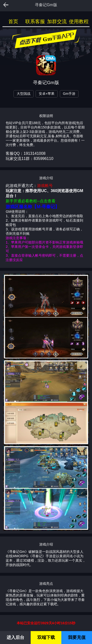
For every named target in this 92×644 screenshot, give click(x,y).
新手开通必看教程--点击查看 (31, 201)
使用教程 (79, 21)
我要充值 (77, 637)
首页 (13, 21)
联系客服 (35, 21)
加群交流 (57, 21)
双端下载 (46, 637)
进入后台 (15, 637)
